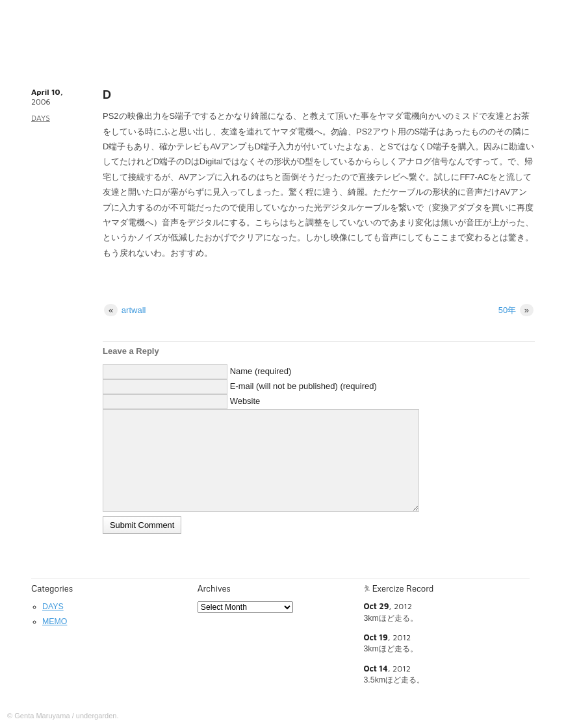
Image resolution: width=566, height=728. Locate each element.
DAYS (41, 118)
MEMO (55, 621)
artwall (125, 310)
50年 (516, 310)
